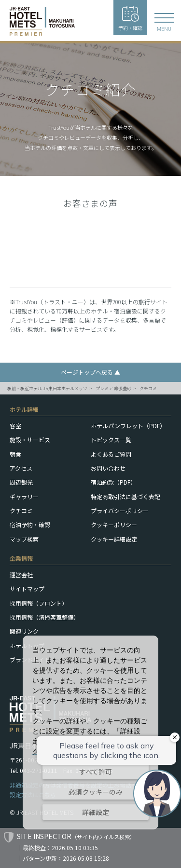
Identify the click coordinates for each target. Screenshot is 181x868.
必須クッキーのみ (96, 792)
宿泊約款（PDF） (113, 482)
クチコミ (148, 388)
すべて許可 (96, 772)
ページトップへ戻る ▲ (90, 372)
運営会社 (21, 575)
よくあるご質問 (111, 454)
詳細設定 (96, 812)
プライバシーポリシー (120, 510)
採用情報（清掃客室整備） (44, 617)
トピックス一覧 (111, 440)
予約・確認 (130, 19)
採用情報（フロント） (39, 603)
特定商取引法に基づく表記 (125, 496)
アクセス (21, 468)
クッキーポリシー (114, 524)
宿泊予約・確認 (30, 524)
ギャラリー (24, 496)
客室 (15, 426)
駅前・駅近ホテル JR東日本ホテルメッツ (47, 388)
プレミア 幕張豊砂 (113, 388)
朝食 (15, 454)
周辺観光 (21, 482)
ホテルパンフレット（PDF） (128, 426)
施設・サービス (30, 440)
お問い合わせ (108, 468)
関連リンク (24, 631)
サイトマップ (27, 589)
